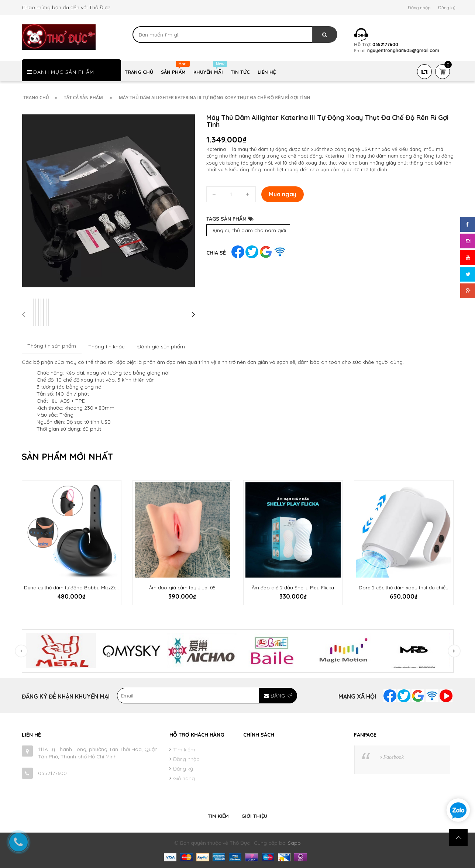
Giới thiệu (254, 816)
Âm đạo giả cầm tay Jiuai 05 (182, 588)
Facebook (394, 757)
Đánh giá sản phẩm (161, 347)
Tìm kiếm (184, 750)
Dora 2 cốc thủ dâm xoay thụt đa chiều (404, 588)
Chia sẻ (216, 253)
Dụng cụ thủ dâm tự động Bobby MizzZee (72, 588)
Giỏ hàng (184, 778)
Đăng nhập (419, 8)
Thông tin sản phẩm (52, 346)
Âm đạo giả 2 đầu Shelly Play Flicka (293, 588)
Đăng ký (447, 8)
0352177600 (52, 773)
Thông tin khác (106, 347)
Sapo (294, 843)
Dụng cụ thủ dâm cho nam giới (248, 230)
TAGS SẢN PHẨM (230, 219)
